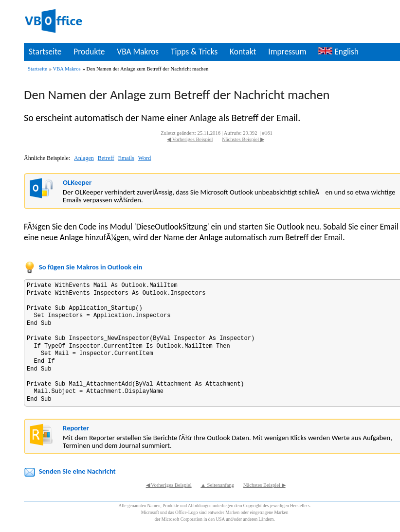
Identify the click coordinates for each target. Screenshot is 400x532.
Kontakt (243, 52)
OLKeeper (77, 182)
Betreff (106, 158)
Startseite (45, 52)
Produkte (89, 52)
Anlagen (84, 158)
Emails (126, 158)
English (338, 52)
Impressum (287, 52)
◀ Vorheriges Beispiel (190, 139)
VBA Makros (138, 52)
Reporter (76, 428)
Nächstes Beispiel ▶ (243, 139)
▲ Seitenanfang (217, 485)
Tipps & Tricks (194, 52)
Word (145, 158)
